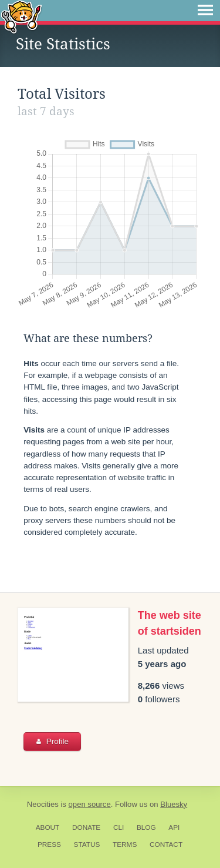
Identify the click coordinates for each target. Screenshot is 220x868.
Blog (146, 827)
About (48, 827)
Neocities (43, 804)
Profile (53, 741)
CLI (119, 827)
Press (49, 844)
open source (90, 804)
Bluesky (174, 804)
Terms (125, 844)
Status (87, 844)
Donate (86, 827)
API (174, 827)
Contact (166, 844)
